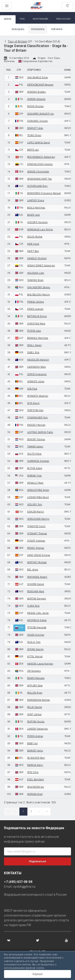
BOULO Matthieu (36, 208)
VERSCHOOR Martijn (38, 519)
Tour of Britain (17, 42)
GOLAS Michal (35, 237)
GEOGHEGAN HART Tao (39, 179)
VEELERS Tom (35, 505)
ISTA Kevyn (33, 403)
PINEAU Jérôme (36, 302)
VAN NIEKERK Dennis (39, 288)
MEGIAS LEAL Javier (38, 613)
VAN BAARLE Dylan (38, 78)
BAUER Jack (33, 215)
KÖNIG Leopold (35, 309)
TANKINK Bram (35, 280)
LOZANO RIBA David (38, 498)
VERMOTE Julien (36, 382)
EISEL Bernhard (35, 780)
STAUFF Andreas (36, 541)
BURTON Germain (37, 599)
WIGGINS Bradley (37, 92)
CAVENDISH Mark (36, 367)
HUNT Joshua (34, 715)
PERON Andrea (35, 736)
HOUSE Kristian (36, 635)
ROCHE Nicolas (35, 107)
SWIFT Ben (33, 251)
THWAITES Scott (36, 527)
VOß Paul (32, 389)
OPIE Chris (33, 773)
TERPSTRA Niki (35, 411)
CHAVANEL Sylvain (37, 121)
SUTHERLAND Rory (37, 186)
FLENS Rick (33, 606)
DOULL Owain (34, 345)
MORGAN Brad (35, 794)
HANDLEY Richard (37, 259)
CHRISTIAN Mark (36, 324)
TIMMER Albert (35, 447)
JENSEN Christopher (38, 172)
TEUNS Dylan (34, 136)
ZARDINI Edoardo (36, 99)
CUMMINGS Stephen (38, 461)
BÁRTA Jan (33, 150)
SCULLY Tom (34, 642)
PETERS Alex (34, 331)
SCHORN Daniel (36, 584)
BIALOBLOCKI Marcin (38, 295)
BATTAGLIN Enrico (37, 316)
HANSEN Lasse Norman (40, 664)
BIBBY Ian (32, 744)
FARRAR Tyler (34, 476)
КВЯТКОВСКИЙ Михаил (40, 85)
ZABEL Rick (33, 353)
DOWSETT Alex (35, 128)
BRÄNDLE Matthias (38, 338)
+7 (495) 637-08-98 (18, 882)
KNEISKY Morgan (36, 425)
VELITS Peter (34, 454)
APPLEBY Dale (35, 686)
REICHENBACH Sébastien (41, 157)
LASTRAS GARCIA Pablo (40, 432)
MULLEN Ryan (35, 693)
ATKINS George (35, 650)
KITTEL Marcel (35, 657)
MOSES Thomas (36, 548)
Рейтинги (57, 30)
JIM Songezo (34, 671)
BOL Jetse (33, 570)
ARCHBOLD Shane (37, 620)
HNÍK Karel (33, 244)
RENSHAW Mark (36, 592)
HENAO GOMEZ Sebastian (41, 266)
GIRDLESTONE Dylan (38, 490)
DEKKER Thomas (36, 440)
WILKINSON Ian (36, 787)
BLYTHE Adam (35, 468)
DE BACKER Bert (36, 758)
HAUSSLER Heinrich (38, 360)
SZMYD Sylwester (37, 375)
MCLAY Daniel (35, 707)
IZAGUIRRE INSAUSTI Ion (40, 114)
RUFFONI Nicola (36, 722)
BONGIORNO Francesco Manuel (44, 193)
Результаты (38, 30)
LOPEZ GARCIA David (38, 143)
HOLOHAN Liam (36, 273)
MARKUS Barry (35, 765)
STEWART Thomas (37, 534)
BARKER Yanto (35, 751)
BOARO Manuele (36, 678)
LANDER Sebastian (37, 729)
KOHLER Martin (36, 512)
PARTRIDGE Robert (37, 577)
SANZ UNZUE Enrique (39, 555)
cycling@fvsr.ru (24, 887)
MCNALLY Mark (35, 483)
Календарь (18, 30)
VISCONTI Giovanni (37, 223)
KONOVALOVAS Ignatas (40, 164)
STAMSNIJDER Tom (37, 418)
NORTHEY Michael (37, 563)
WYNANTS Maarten (38, 396)
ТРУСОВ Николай (37, 628)
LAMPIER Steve (36, 201)
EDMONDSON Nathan (39, 700)
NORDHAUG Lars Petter (40, 230)
